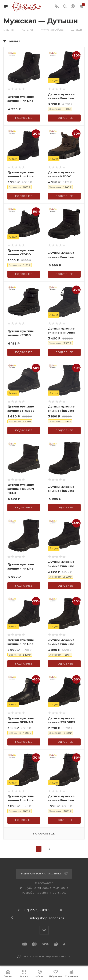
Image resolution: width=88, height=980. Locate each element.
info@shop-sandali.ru (47, 918)
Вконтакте (44, 930)
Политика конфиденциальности (47, 957)
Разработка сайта (35, 892)
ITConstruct (58, 892)
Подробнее (24, 118)
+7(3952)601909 (37, 910)
